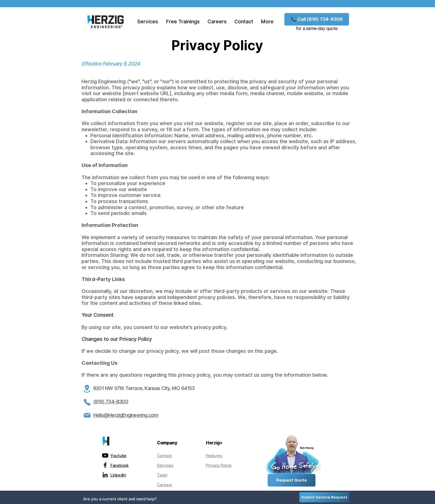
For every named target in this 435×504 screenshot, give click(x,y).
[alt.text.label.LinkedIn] (105, 475)
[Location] (87, 389)
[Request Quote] (292, 480)
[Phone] (87, 402)
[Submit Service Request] (324, 497)
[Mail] (87, 415)
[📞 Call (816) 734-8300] (317, 19)
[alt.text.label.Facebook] (105, 465)
